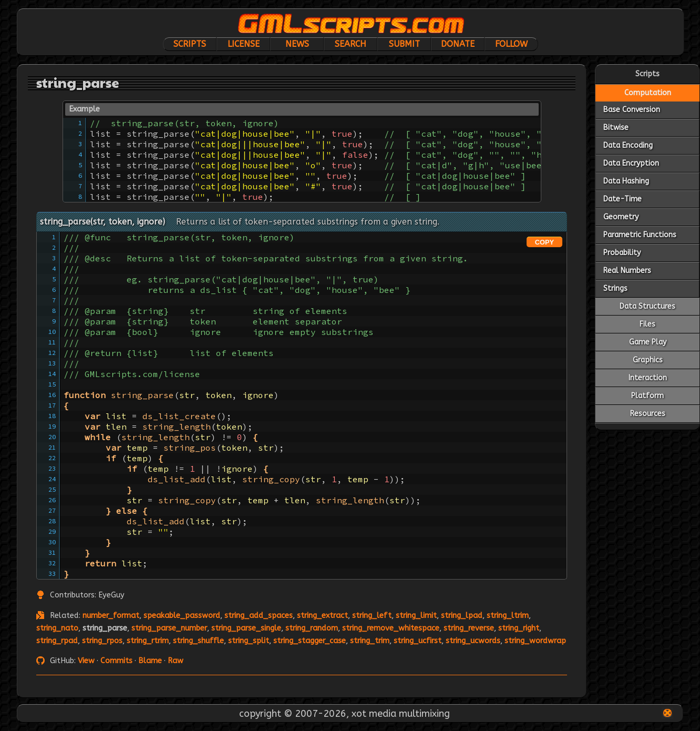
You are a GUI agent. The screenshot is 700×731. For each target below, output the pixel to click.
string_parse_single (246, 628)
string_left (372, 616)
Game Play (648, 342)
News (297, 44)
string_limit (416, 616)
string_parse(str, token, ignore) (102, 222)
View (86, 661)
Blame (150, 661)
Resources (648, 414)
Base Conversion (632, 110)
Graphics (648, 360)
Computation (648, 93)
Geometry (621, 217)
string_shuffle (198, 641)
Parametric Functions (640, 235)
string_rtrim (148, 641)
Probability (622, 253)
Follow (511, 44)
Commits (116, 661)
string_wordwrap (535, 641)
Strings (615, 288)
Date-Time (622, 199)
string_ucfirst (418, 641)
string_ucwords (473, 641)
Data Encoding (628, 145)
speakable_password (182, 616)
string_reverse (469, 628)
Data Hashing (626, 181)
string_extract (322, 616)
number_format (111, 616)
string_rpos (102, 641)
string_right (519, 628)
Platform (647, 396)
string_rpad (57, 641)
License (244, 44)
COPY (544, 242)
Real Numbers (627, 271)
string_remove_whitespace (391, 628)
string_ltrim (508, 616)
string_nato (57, 628)
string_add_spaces (259, 616)
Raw (176, 661)
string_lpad (462, 616)
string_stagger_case (310, 641)
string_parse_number (169, 628)
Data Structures (647, 306)
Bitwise (616, 128)
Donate (458, 44)
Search (351, 44)
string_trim (370, 641)
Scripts (190, 44)
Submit (404, 44)
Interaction (648, 378)
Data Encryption (631, 163)
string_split (249, 641)
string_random (312, 628)
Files (647, 324)
